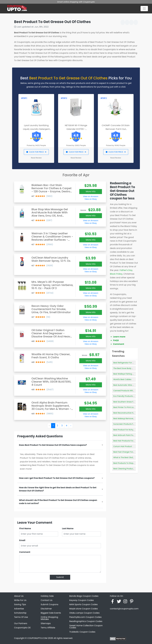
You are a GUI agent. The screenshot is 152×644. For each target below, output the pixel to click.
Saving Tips (20, 604)
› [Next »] (71, 426)
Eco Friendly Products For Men (127, 396)
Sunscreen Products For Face (127, 424)
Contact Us (46, 600)
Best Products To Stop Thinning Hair (130, 463)
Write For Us (20, 600)
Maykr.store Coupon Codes (84, 609)
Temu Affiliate (48, 628)
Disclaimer (46, 609)
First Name (25, 528)
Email (22, 540)
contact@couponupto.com (124, 609)
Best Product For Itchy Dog (125, 430)
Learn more (119, 337)
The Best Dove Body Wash (125, 368)
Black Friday (116, 274)
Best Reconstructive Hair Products (129, 413)
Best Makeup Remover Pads (126, 418)
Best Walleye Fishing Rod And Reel (129, 374)
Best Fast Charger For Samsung (128, 452)
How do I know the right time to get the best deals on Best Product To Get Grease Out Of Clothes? (58, 489)
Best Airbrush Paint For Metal (126, 435)
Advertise (19, 609)
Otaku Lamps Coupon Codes (84, 613)
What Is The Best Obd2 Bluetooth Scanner (132, 457)
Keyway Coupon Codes (82, 600)
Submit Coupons (49, 604)
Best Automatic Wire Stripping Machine (131, 385)
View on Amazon (91, 196)
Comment (25, 552)
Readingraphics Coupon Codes (86, 621)
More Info (91, 191)
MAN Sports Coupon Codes (83, 604)
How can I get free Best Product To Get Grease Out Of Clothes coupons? (57, 478)
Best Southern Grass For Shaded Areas (131, 402)
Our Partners (21, 623)
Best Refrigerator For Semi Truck (128, 363)
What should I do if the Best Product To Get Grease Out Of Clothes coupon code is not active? (58, 502)
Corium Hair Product (123, 446)
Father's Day (126, 270)
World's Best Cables (122, 379)
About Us (19, 596)
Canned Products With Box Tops (128, 391)
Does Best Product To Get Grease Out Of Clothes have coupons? (53, 445)
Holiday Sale (47, 596)
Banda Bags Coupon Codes (84, 596)
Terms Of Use (21, 617)
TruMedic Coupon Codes (82, 632)
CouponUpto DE (22, 628)
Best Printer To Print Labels (125, 407)
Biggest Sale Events (51, 613)
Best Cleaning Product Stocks (127, 469)
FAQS (116, 340)
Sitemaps (46, 623)
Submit (60, 577)
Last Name (68, 528)
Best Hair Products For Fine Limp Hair (130, 441)
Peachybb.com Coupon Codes (85, 617)
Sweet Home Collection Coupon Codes (86, 627)
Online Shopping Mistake (49, 618)
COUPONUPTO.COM (37, 638)
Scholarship (20, 613)
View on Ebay (91, 199)
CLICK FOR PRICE (36, 152)
